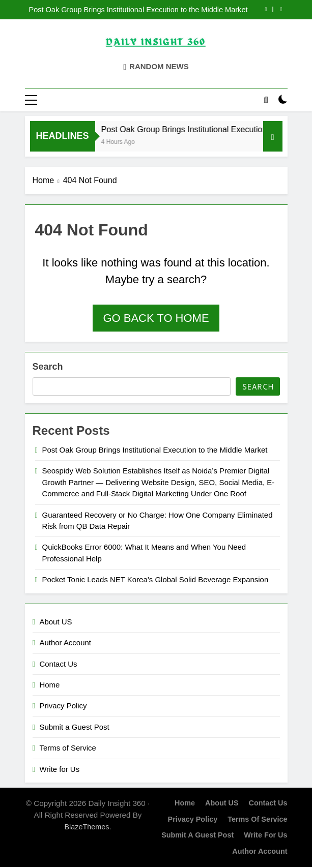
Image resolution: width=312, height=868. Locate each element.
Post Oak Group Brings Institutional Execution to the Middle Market (138, 10)
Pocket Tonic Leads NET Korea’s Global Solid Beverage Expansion (155, 580)
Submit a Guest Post (75, 727)
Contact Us (59, 664)
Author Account (65, 643)
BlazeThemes (87, 827)
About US (56, 622)
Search (48, 367)
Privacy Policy (63, 707)
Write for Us (60, 770)
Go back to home (156, 319)
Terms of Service (68, 748)
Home (50, 685)
